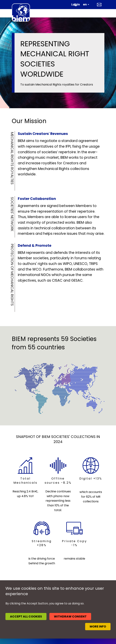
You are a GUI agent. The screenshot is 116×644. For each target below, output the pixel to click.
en (85, 4)
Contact (99, 5)
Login (76, 4)
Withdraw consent (70, 616)
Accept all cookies (26, 616)
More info (98, 626)
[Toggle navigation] (99, 13)
